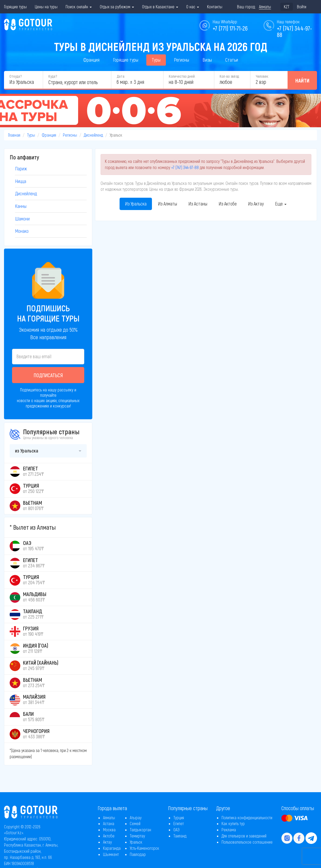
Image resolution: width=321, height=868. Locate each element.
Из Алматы (167, 204)
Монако (22, 231)
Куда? (53, 76)
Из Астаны (198, 204)
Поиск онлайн (79, 7)
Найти (302, 80)
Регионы (181, 60)
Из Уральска (136, 204)
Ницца (21, 181)
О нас (193, 7)
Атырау (136, 818)
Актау (107, 842)
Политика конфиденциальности (247, 818)
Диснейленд (93, 135)
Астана (109, 823)
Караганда (112, 848)
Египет (179, 823)
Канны (21, 206)
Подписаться (48, 375)
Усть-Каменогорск (144, 848)
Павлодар (138, 854)
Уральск (136, 842)
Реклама (229, 830)
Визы (207, 60)
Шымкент (111, 854)
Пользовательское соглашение (247, 842)
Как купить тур (233, 823)
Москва (109, 830)
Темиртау (137, 836)
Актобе (109, 836)
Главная (14, 135)
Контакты (215, 7)
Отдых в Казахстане (160, 7)
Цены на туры (46, 7)
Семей (135, 823)
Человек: (262, 76)
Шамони (22, 219)
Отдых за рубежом (117, 7)
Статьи (232, 60)
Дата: (121, 76)
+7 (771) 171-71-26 (230, 28)
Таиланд (180, 836)
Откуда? (16, 76)
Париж (21, 169)
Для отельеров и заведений (244, 836)
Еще (281, 204)
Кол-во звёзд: (230, 76)
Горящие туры (15, 7)
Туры (156, 60)
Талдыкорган (140, 830)
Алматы (109, 818)
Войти (302, 7)
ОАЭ (176, 830)
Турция (179, 818)
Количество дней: (182, 76)
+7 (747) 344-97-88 (185, 167)
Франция (91, 60)
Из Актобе (228, 204)
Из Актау (256, 204)
